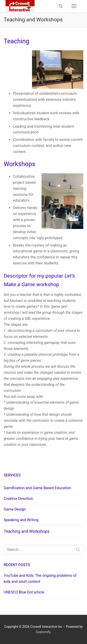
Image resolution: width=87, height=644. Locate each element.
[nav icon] (74, 6)
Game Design (15, 509)
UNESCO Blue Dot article (24, 592)
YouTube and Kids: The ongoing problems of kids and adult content (40, 579)
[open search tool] (61, 6)
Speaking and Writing (21, 520)
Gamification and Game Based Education (37, 488)
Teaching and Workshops (27, 531)
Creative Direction (18, 499)
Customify (43, 632)
